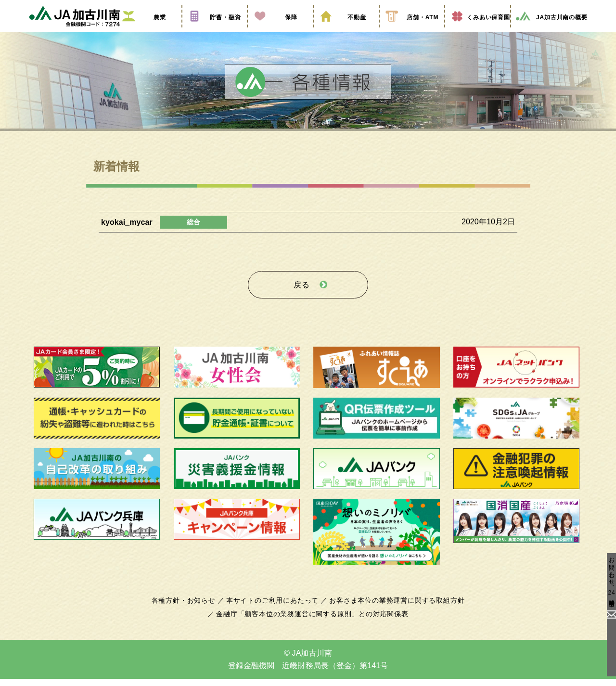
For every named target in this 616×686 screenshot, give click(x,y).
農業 (149, 30)
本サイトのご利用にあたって (274, 608)
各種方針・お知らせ (189, 608)
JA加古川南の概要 (551, 30)
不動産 (346, 30)
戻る (302, 294)
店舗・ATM (412, 30)
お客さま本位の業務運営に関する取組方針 (393, 608)
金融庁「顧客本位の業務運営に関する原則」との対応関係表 (312, 621)
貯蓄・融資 (215, 30)
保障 (280, 30)
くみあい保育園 (478, 30)
